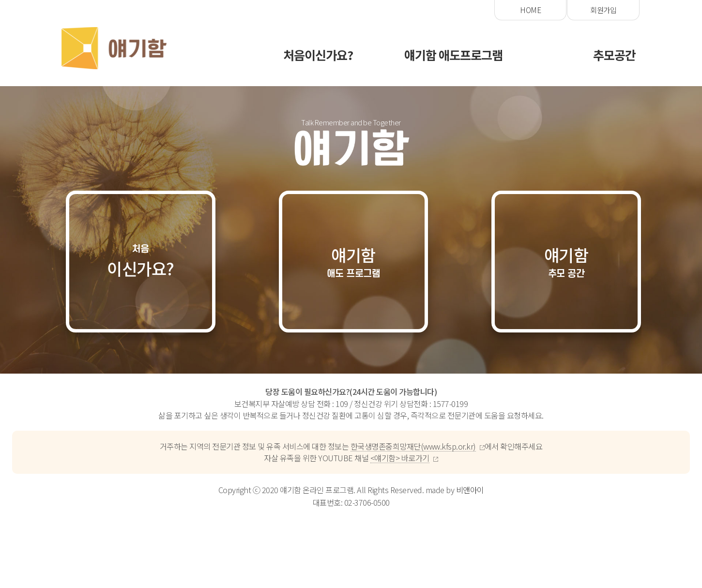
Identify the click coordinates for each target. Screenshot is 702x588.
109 (342, 406)
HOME (313, 10)
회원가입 (386, 10)
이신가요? (141, 263)
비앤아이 (470, 492)
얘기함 (354, 263)
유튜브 (605, 10)
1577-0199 (450, 406)
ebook (533, 10)
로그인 (459, 10)
